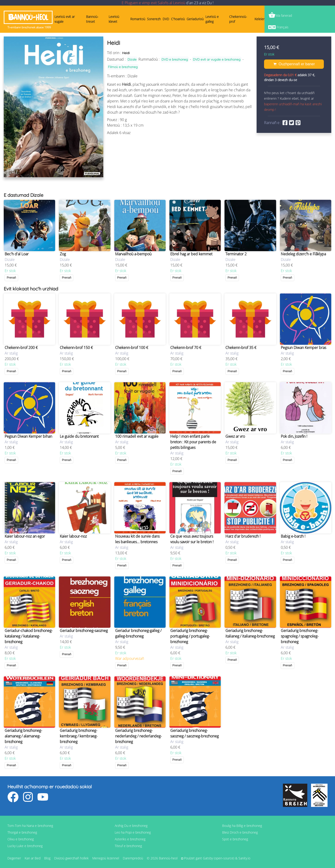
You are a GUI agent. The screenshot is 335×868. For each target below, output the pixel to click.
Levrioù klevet (114, 19)
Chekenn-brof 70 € (186, 348)
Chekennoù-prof (238, 19)
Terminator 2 (236, 254)
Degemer (14, 858)
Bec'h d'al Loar (17, 254)
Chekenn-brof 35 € (241, 348)
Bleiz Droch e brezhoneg (240, 832)
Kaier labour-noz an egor (25, 536)
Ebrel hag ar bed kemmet (191, 254)
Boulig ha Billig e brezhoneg (242, 826)
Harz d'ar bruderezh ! (243, 536)
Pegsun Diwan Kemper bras (303, 348)
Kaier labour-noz (73, 536)
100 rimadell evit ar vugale (137, 436)
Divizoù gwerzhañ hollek (71, 858)
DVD (166, 19)
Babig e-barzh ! (293, 536)
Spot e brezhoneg (235, 839)
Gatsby (208, 858)
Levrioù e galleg (212, 19)
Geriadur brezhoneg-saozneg (84, 631)
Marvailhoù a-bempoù (133, 254)
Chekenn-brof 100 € (132, 348)
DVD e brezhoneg (175, 59)
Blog (47, 858)
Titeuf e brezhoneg (128, 846)
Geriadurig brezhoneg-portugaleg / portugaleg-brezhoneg (190, 636)
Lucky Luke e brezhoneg (25, 846)
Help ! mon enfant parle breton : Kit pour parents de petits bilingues (193, 442)
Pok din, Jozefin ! (294, 436)
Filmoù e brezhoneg (123, 67)
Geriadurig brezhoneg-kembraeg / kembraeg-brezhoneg (79, 736)
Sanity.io (244, 858)
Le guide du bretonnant (79, 436)
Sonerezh (154, 19)
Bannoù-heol (28, 17)
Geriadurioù (195, 19)
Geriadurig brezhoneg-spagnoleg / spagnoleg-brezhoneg (300, 636)
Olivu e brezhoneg (21, 839)
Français (283, 27)
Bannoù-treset (92, 19)
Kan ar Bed (33, 858)
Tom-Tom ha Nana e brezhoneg (30, 826)
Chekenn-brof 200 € (21, 348)
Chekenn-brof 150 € (76, 348)
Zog (63, 254)
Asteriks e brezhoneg (130, 839)
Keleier (260, 19)
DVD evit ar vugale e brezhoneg (217, 59)
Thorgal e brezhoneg (22, 832)
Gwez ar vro (235, 436)
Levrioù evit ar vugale (65, 19)
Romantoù (138, 19)
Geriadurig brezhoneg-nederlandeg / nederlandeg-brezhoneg (138, 736)
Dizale (132, 59)
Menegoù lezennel (106, 858)
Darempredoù (133, 858)
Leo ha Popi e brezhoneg (133, 832)
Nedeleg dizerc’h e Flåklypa (303, 254)
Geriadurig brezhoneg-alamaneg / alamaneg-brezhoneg (23, 736)
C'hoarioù (178, 19)
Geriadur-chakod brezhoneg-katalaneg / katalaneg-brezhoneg (29, 636)
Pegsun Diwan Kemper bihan (28, 436)
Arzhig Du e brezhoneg (131, 826)
